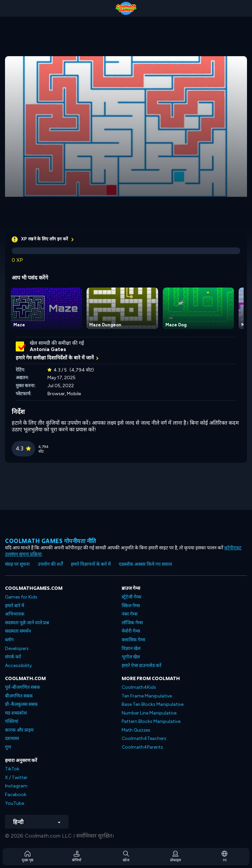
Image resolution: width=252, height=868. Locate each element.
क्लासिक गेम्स (133, 640)
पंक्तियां (12, 721)
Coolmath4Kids (139, 687)
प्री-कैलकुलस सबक (21, 704)
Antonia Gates (48, 349)
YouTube (15, 803)
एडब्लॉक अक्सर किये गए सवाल (145, 564)
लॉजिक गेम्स (132, 623)
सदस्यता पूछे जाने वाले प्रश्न (27, 623)
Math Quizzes (136, 730)
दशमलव (12, 738)
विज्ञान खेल (131, 648)
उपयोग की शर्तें (50, 564)
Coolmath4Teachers (144, 738)
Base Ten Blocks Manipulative (153, 704)
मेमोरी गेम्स (131, 631)
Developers (17, 648)
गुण (8, 747)
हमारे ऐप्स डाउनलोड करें (142, 666)
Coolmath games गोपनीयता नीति (51, 541)
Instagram (16, 786)
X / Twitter (16, 778)
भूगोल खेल (131, 657)
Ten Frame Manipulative (147, 696)
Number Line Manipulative (149, 713)
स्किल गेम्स (131, 606)
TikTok (12, 769)
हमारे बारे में (15, 606)
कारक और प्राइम (19, 730)
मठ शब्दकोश (16, 713)
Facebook (16, 795)
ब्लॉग (9, 640)
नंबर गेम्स (130, 614)
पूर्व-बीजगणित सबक (23, 687)
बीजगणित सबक (19, 696)
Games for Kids (21, 597)
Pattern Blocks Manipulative (151, 721)
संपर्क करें (13, 657)
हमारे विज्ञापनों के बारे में (91, 564)
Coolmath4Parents (142, 747)
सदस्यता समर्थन (18, 631)
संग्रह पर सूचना (17, 564)
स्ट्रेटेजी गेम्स (131, 597)
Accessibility (18, 666)
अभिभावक (15, 614)
